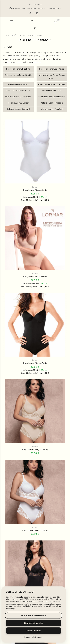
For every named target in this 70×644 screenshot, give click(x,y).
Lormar (23, 35)
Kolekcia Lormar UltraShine (18, 69)
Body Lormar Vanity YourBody (35, 450)
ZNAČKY (15, 35)
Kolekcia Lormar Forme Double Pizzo (52, 77)
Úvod (7, 35)
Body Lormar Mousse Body (35, 190)
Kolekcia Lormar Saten (18, 85)
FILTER (9, 47)
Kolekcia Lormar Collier (18, 103)
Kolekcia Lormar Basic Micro (52, 69)
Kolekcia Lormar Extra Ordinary (52, 85)
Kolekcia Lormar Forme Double (18, 75)
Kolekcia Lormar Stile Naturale (18, 97)
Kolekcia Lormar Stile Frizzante (52, 97)
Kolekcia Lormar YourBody (52, 109)
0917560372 (37, 5)
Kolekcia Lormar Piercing (52, 103)
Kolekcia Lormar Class (52, 91)
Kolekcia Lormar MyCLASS (18, 91)
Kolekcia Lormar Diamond (18, 109)
